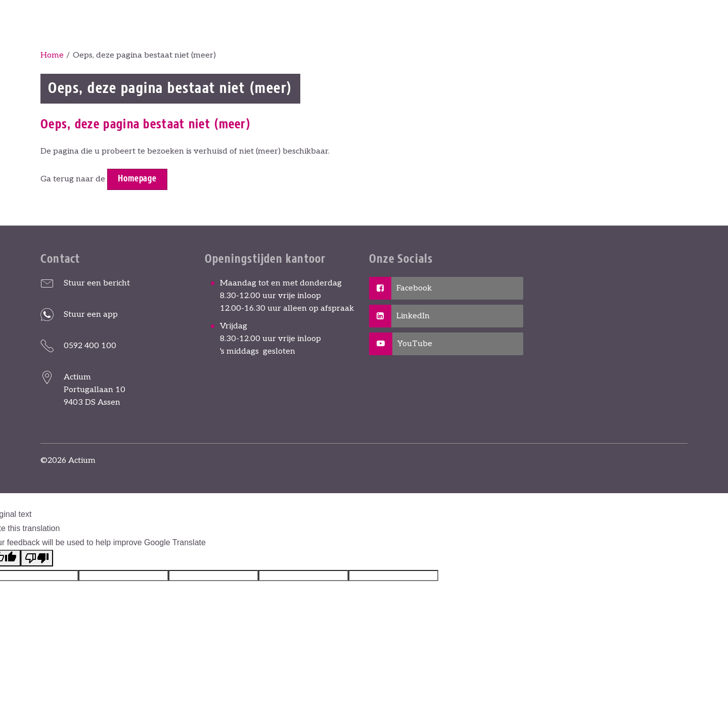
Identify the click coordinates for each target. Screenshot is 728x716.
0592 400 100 (90, 346)
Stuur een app (91, 315)
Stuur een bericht (97, 283)
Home (52, 55)
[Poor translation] (37, 558)
